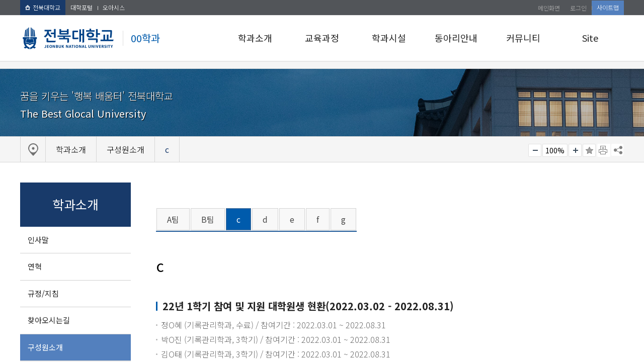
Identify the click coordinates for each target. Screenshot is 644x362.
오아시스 (114, 7)
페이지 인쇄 (604, 150)
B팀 (208, 219)
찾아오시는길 (49, 320)
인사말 (38, 240)
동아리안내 (456, 38)
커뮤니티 (523, 38)
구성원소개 (45, 347)
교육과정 (322, 38)
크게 (575, 150)
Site (590, 38)
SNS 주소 (617, 150)
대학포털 (82, 7)
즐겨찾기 (589, 150)
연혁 (35, 266)
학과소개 (255, 38)
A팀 (173, 219)
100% (555, 150)
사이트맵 (608, 7)
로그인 (578, 8)
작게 (535, 150)
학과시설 (389, 38)
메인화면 (549, 8)
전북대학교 (43, 7)
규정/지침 (43, 293)
